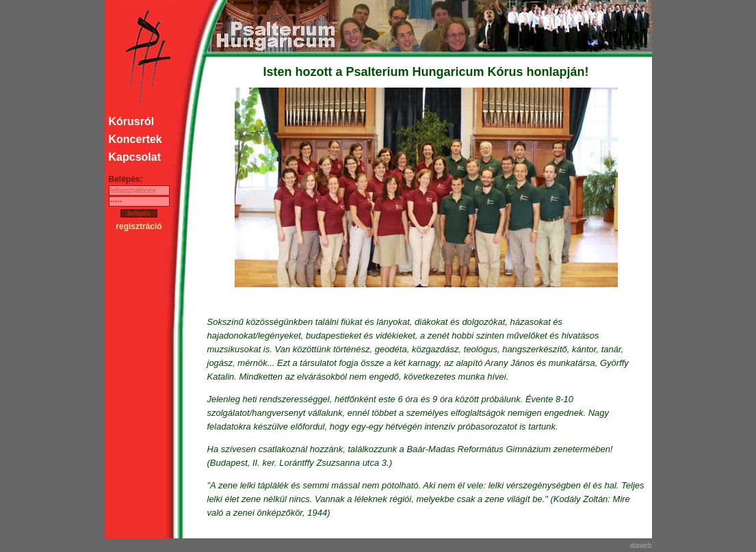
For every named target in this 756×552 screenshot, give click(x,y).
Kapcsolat (135, 157)
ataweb (640, 546)
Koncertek (135, 139)
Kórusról (132, 121)
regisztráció (139, 226)
